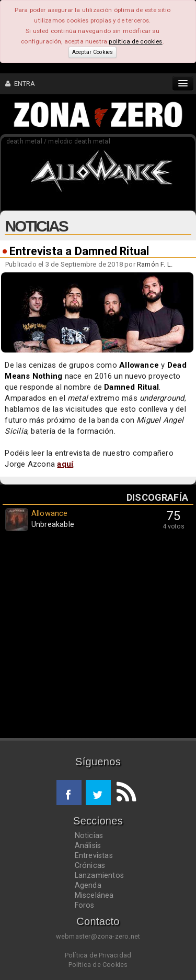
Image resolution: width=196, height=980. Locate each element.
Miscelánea (94, 895)
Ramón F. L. (155, 264)
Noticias (89, 835)
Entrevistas (94, 855)
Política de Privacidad (98, 955)
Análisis (88, 845)
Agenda (88, 885)
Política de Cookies (98, 965)
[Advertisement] (98, 637)
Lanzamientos (100, 875)
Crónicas (90, 865)
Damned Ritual (131, 387)
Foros (85, 905)
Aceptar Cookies (93, 52)
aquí (65, 464)
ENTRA (20, 84)
